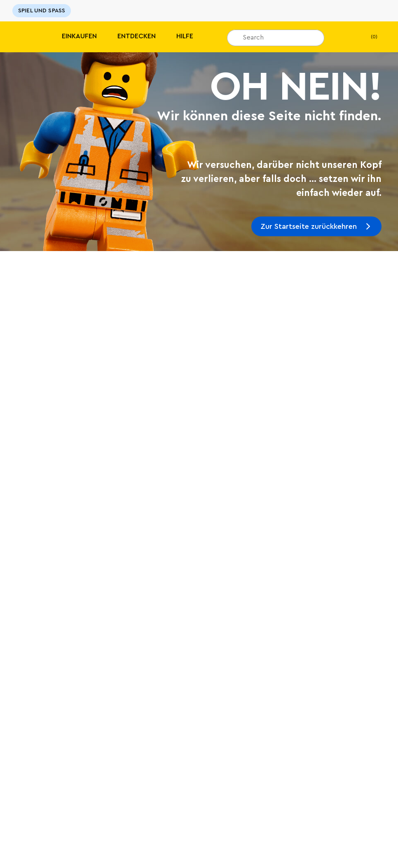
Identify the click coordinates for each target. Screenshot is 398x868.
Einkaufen (79, 36)
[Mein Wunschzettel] (343, 37)
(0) (367, 37)
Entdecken (137, 36)
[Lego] (24, 37)
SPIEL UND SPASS (42, 11)
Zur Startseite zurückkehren (309, 226)
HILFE (185, 36)
